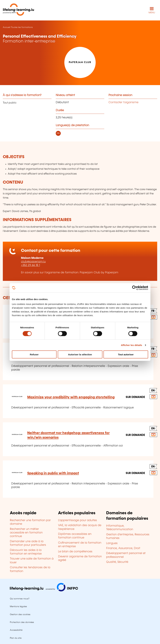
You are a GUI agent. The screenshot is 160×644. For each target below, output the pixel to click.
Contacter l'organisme (123, 102)
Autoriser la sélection (80, 354)
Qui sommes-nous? (20, 599)
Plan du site (16, 638)
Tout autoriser (126, 354)
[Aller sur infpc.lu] (44, 591)
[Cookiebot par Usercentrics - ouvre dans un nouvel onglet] (134, 288)
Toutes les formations (22, 27)
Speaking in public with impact (53, 473)
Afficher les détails (131, 345)
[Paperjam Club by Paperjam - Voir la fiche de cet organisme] (80, 62)
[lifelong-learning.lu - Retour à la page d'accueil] (18, 10)
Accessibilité (16, 630)
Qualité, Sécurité (117, 562)
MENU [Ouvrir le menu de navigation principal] (152, 13)
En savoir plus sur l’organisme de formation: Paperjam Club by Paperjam (70, 273)
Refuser (34, 354)
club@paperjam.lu (33, 262)
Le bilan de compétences (75, 552)
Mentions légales (18, 607)
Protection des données (22, 622)
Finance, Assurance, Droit (123, 548)
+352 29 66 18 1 (30, 265)
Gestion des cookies (20, 614)
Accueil (7, 27)
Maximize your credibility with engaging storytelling (71, 397)
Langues (112, 543)
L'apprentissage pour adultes (77, 520)
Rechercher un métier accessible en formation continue (26, 533)
